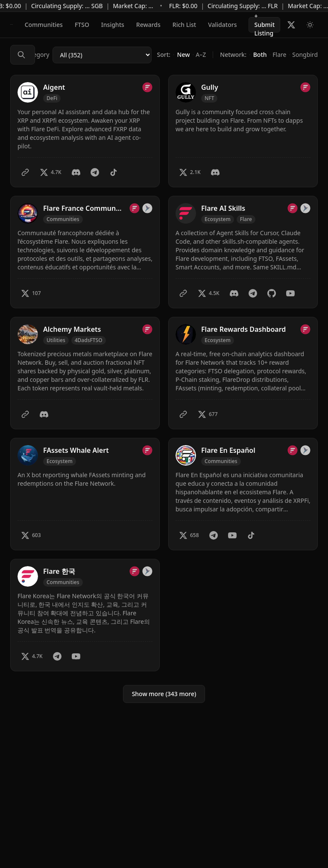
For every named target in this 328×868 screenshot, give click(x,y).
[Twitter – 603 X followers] (31, 535)
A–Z (201, 55)
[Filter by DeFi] (52, 98)
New (184, 55)
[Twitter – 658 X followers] (189, 535)
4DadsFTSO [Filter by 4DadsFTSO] (89, 340)
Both (260, 55)
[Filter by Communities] (63, 219)
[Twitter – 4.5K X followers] (209, 293)
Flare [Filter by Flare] (246, 219)
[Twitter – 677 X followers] (208, 414)
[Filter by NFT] (209, 98)
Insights (113, 25)
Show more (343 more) (164, 694)
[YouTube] (290, 293)
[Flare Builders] (12, 25)
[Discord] (76, 172)
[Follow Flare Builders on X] (291, 25)
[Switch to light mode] (310, 25)
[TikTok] (114, 172)
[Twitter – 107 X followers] (31, 293)
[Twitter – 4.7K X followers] (51, 172)
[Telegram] (95, 172)
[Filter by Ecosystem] (218, 219)
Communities (44, 25)
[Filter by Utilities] (56, 340)
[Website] (25, 172)
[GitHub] (272, 293)
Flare (279, 55)
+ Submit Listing (264, 25)
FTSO (82, 25)
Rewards (148, 25)
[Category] (102, 55)
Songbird (305, 55)
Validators (222, 25)
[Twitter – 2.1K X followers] (190, 172)
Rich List (184, 25)
